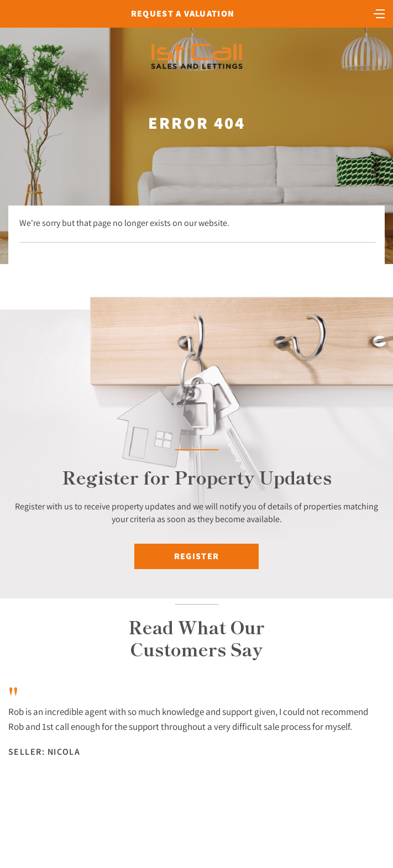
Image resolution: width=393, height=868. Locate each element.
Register (196, 556)
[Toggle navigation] (379, 13)
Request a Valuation (183, 14)
